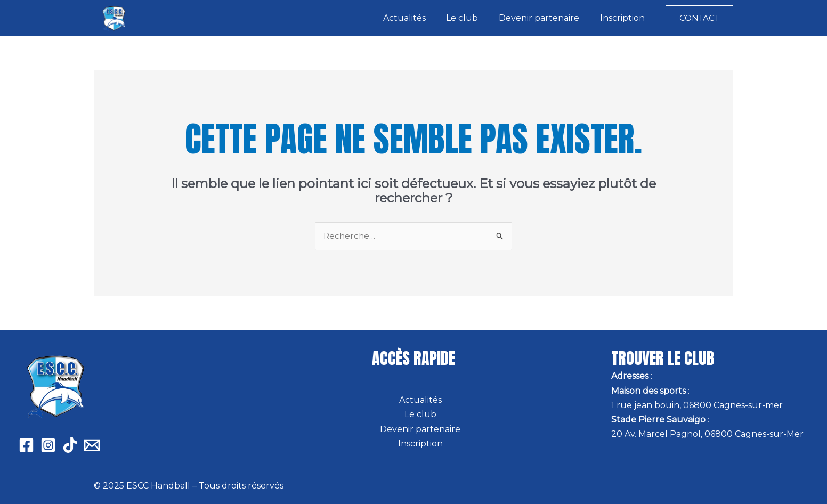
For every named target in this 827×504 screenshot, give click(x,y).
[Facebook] (26, 445)
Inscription (624, 18)
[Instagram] (48, 445)
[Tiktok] (70, 445)
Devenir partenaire (544, 18)
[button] (699, 18)
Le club (471, 18)
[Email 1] (92, 445)
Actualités (417, 18)
